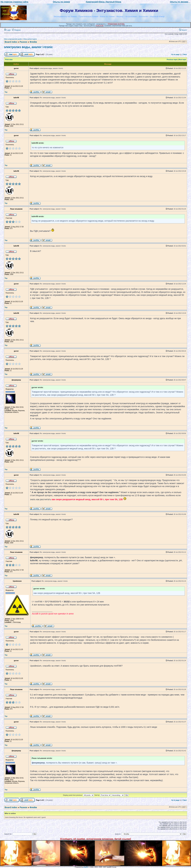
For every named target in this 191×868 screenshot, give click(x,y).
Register (16, 30)
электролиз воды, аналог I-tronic (28, 47)
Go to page (175, 55)
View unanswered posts (13, 39)
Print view (9, 60)
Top (6, 92)
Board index (11, 42)
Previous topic (172, 60)
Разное (23, 42)
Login (7, 30)
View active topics (30, 39)
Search (183, 30)
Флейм (33, 42)
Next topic (182, 60)
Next (185, 55)
